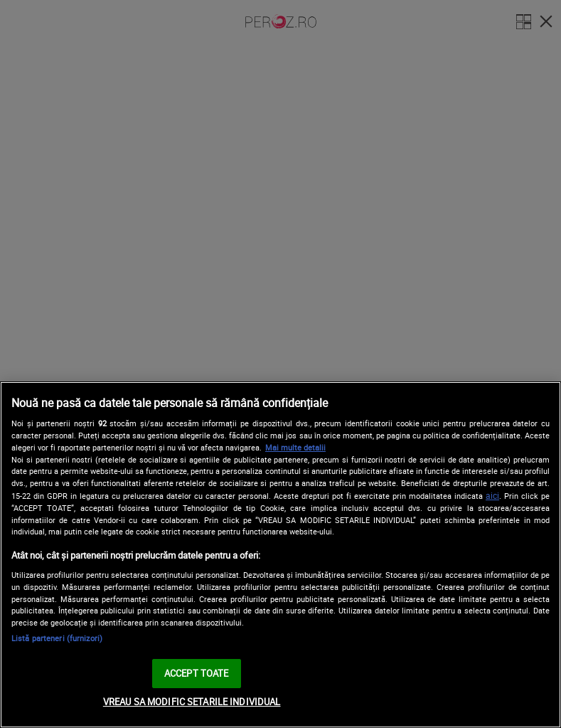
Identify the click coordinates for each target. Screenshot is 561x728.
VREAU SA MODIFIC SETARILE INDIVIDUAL (192, 702)
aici (492, 496)
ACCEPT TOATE (197, 673)
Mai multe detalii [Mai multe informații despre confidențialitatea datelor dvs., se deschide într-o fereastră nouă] (295, 447)
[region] (280, 555)
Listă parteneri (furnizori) (57, 638)
